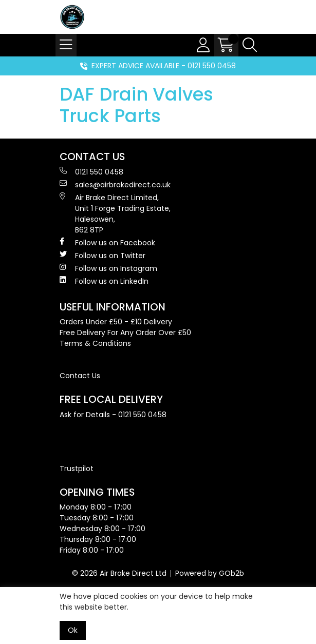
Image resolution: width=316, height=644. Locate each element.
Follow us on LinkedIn (104, 281)
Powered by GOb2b (210, 573)
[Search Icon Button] (250, 45)
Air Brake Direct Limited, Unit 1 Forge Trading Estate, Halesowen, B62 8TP (115, 214)
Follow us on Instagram (108, 268)
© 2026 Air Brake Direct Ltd (119, 573)
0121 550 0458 (91, 172)
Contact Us (80, 376)
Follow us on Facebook (107, 243)
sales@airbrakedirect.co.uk (115, 185)
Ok (73, 630)
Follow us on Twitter (103, 256)
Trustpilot (77, 469)
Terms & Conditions (95, 343)
